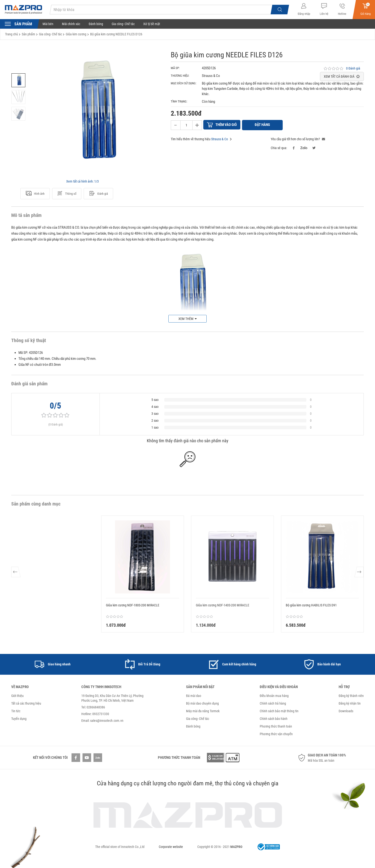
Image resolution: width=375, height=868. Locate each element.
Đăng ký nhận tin (350, 703)
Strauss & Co (220, 138)
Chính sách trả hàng (273, 703)
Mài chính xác (71, 24)
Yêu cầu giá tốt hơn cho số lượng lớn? (298, 138)
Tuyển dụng (19, 718)
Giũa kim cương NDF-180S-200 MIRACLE (133, 605)
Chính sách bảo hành (274, 718)
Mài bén (48, 24)
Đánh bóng (96, 24)
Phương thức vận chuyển (276, 733)
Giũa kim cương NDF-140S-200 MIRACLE (223, 605)
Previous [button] (16, 574)
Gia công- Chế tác (123, 24)
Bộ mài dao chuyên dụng (202, 703)
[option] (18, 80)
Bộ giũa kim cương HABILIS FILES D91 (311, 605)
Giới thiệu (17, 695)
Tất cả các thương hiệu (26, 703)
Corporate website (171, 846)
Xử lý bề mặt (152, 24)
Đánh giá (99, 194)
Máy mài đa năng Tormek (203, 711)
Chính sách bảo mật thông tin (279, 711)
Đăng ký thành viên (351, 695)
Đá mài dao (194, 695)
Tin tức (16, 711)
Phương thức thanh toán (276, 726)
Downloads (346, 711)
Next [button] (359, 574)
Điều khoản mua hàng (274, 695)
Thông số (67, 194)
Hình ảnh (35, 194)
